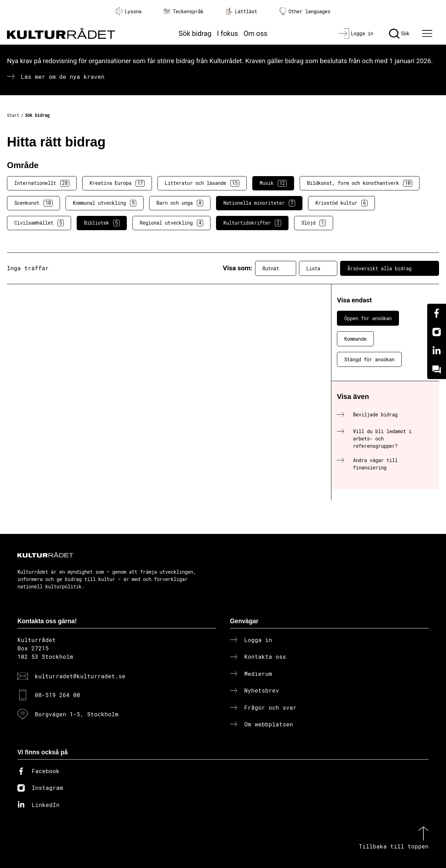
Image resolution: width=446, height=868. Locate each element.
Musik (273, 183)
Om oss (255, 33)
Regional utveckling (171, 223)
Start (13, 115)
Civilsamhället (39, 223)
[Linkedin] (437, 351)
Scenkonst (33, 203)
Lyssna (129, 11)
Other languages (305, 11)
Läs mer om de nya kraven (63, 77)
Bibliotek (102, 223)
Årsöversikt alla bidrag (390, 268)
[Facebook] (437, 313)
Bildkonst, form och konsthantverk (360, 183)
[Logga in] (356, 33)
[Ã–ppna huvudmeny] (428, 33)
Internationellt (42, 183)
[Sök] (399, 33)
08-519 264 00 (57, 695)
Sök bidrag (195, 33)
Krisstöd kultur (341, 203)
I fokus (228, 33)
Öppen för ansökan (368, 318)
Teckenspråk (184, 11)
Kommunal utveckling (105, 203)
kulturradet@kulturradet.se (80, 676)
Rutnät (276, 268)
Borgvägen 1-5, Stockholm (77, 714)
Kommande (355, 339)
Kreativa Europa (117, 183)
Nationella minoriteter (259, 203)
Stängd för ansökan (369, 359)
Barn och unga (180, 203)
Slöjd (314, 223)
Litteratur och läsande (202, 183)
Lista (318, 268)
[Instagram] (437, 332)
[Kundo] (437, 370)
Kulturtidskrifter (252, 223)
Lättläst (241, 11)
